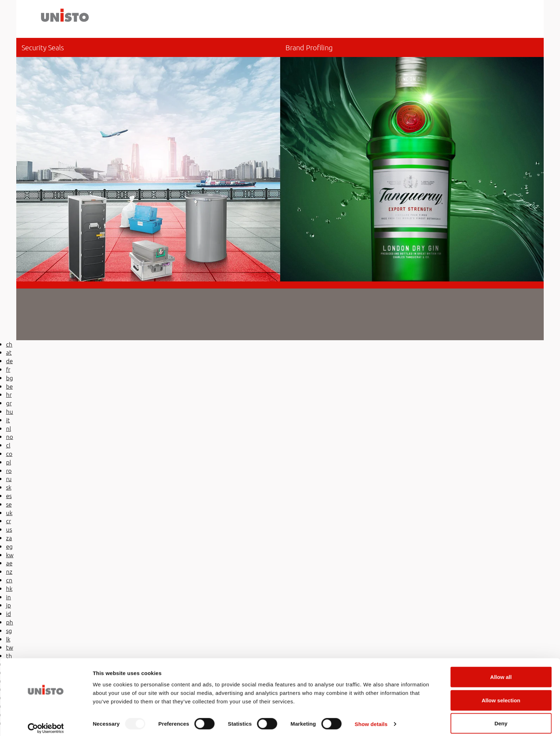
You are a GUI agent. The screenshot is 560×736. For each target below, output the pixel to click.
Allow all (501, 671)
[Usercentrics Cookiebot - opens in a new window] (46, 722)
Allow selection (501, 694)
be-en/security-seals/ (148, 160)
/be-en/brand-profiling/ (412, 160)
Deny (501, 717)
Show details (371, 718)
